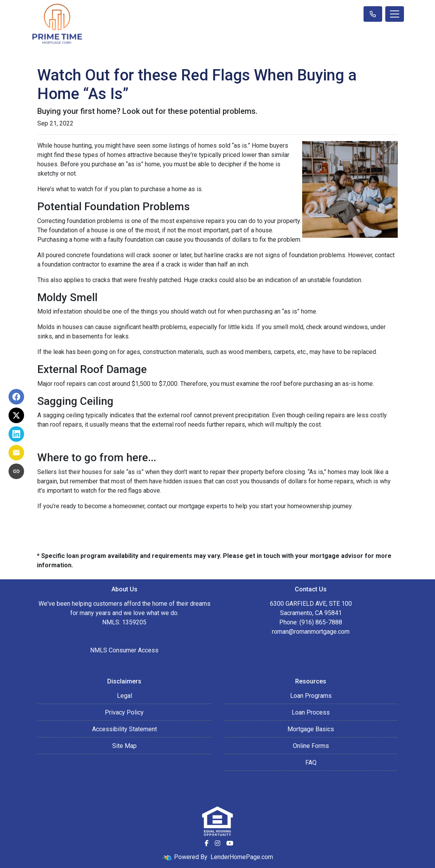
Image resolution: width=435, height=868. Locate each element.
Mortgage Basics (311, 729)
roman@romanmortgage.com (311, 632)
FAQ (311, 763)
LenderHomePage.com (242, 857)
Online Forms (311, 746)
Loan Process (311, 712)
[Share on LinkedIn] (16, 434)
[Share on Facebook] (16, 397)
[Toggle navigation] (395, 14)
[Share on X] (16, 415)
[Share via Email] (16, 453)
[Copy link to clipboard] (16, 471)
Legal (124, 696)
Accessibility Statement (124, 729)
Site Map (124, 746)
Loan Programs (311, 696)
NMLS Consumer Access (124, 650)
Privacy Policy (124, 712)
